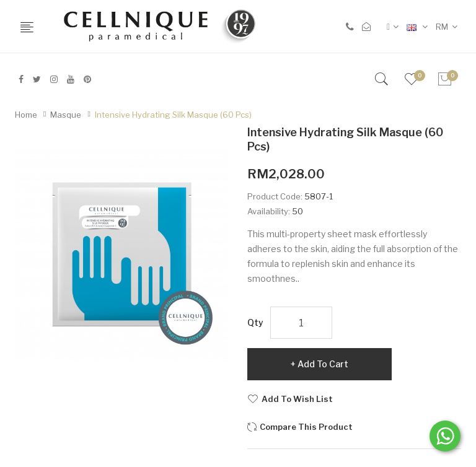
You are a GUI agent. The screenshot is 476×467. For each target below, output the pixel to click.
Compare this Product (306, 427)
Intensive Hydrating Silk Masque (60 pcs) (173, 115)
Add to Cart (323, 364)
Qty (255, 322)
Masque (66, 115)
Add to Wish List (297, 399)
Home (26, 115)
